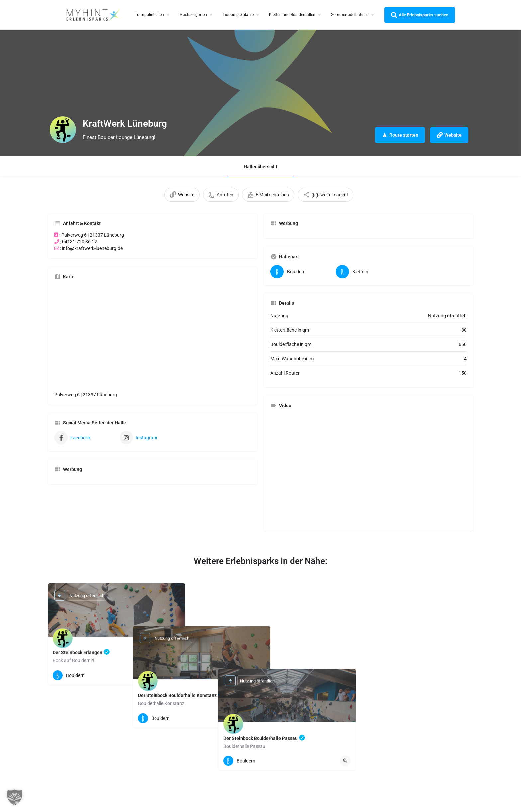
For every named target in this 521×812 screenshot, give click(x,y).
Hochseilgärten (193, 15)
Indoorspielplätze (238, 15)
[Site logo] (94, 14)
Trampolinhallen (149, 15)
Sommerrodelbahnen (350, 15)
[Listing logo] (63, 130)
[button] (15, 797)
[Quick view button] (175, 675)
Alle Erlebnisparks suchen (420, 15)
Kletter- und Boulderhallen (292, 15)
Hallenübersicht (260, 167)
